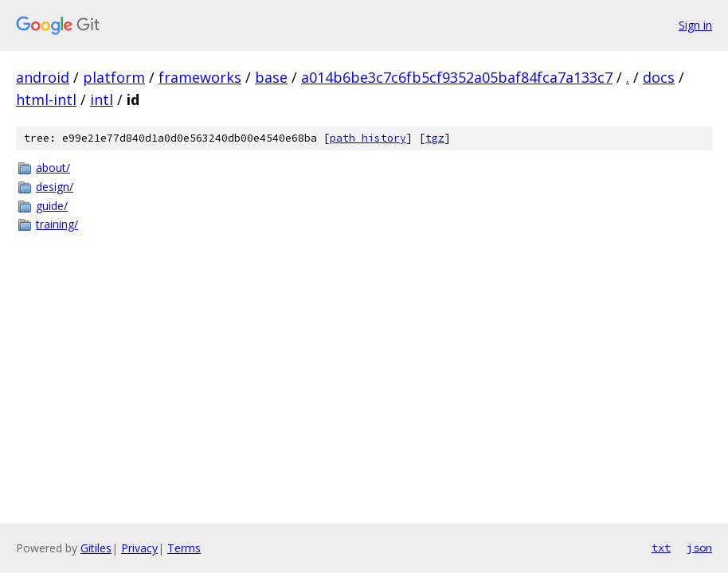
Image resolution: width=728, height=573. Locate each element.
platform (114, 77)
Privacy (139, 548)
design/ (55, 187)
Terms (184, 548)
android (43, 77)
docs (659, 77)
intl (102, 99)
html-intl (46, 99)
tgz (435, 138)
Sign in (695, 25)
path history (368, 138)
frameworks (200, 77)
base (271, 77)
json (699, 548)
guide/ (52, 206)
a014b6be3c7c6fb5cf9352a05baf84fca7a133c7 (457, 77)
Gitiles (96, 548)
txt (661, 548)
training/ (57, 224)
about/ (53, 168)
